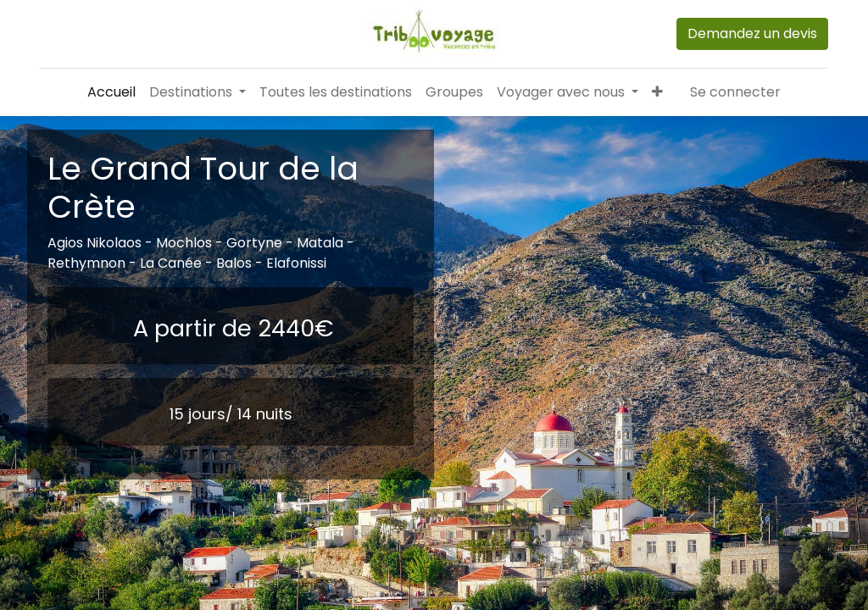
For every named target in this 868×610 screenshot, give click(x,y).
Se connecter (735, 92)
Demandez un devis (752, 33)
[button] (657, 92)
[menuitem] (111, 92)
